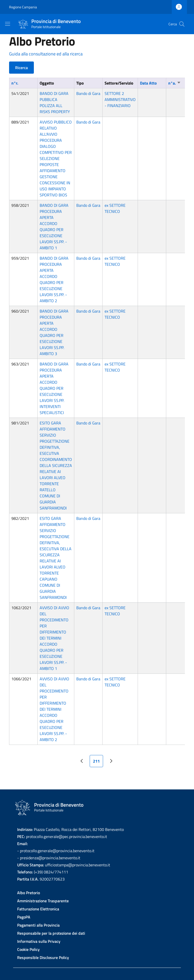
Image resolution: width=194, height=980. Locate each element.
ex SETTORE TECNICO (115, 208)
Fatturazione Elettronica (38, 909)
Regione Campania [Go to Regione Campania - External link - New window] (23, 7)
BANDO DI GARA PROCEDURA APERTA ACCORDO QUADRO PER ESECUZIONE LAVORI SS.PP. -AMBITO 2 (54, 279)
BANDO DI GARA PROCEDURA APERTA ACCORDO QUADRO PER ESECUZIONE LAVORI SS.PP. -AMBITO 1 (54, 227)
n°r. (15, 83)
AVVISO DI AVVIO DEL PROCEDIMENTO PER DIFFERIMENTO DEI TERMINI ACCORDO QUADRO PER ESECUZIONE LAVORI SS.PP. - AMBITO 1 (54, 638)
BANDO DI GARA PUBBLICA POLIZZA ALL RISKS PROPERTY (55, 103)
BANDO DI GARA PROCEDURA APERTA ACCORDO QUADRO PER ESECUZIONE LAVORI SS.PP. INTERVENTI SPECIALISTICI (54, 388)
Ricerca (21, 68)
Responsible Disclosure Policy (43, 957)
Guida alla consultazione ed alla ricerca (46, 54)
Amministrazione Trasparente (43, 901)
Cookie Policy (28, 949)
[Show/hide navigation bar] (8, 24)
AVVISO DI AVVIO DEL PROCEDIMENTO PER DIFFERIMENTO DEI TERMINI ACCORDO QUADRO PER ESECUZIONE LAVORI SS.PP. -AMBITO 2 (54, 709)
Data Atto (148, 83)
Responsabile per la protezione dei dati (51, 933)
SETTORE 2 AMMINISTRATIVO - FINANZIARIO (120, 99)
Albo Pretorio (29, 893)
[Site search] (182, 24)
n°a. (175, 83)
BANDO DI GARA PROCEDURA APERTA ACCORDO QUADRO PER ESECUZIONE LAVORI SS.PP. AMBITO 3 (54, 332)
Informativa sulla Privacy (39, 941)
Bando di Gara (88, 93)
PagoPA (24, 917)
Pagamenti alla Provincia (38, 925)
